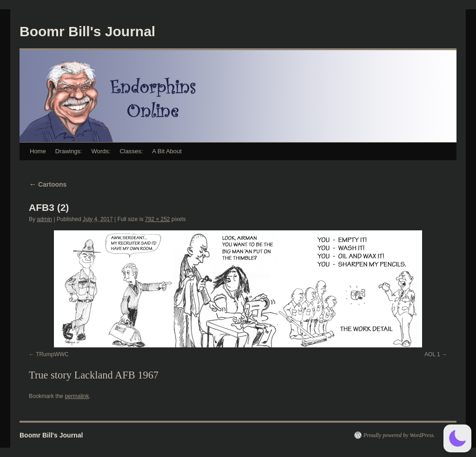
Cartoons (48, 184)
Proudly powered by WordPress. (399, 435)
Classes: (131, 151)
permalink (77, 396)
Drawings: (69, 151)
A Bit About (167, 151)
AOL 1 (432, 354)
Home (38, 151)
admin (44, 219)
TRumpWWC (52, 354)
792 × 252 (158, 219)
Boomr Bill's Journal (87, 31)
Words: (101, 151)
